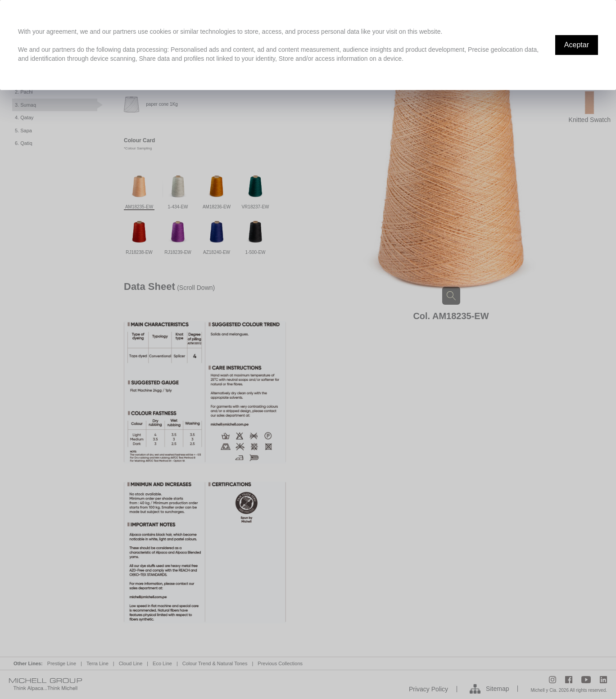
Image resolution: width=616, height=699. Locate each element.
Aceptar (577, 45)
